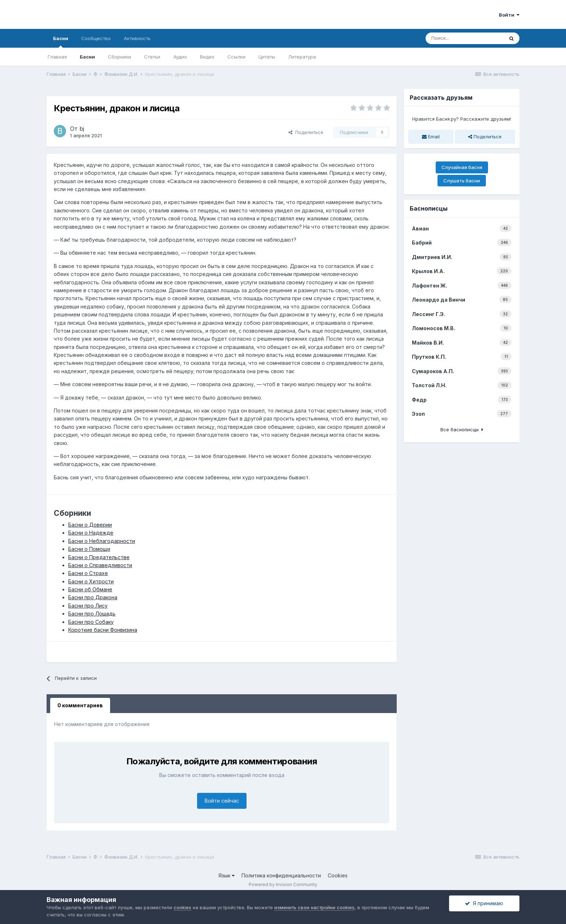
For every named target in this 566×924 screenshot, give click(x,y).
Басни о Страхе (88, 573)
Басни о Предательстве (99, 557)
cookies (182, 907)
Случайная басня (462, 167)
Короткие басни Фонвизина (103, 630)
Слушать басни (462, 181)
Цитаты (267, 57)
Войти (509, 15)
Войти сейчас (222, 801)
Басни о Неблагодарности (102, 541)
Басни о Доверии (90, 525)
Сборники (119, 57)
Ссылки (236, 57)
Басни (61, 42)
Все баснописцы (462, 429)
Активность (137, 38)
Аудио (180, 57)
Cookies (338, 875)
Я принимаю (484, 903)
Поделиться (306, 132)
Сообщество (96, 38)
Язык (227, 875)
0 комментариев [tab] (80, 705)
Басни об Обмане (90, 589)
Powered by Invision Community (283, 884)
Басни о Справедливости (100, 565)
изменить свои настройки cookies (314, 907)
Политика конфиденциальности (281, 875)
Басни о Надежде (91, 533)
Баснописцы (429, 208)
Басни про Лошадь (92, 614)
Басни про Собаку (91, 622)
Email (431, 137)
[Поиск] (465, 38)
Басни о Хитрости (91, 581)
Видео (207, 57)
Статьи (152, 57)
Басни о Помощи (89, 549)
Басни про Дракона (93, 597)
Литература (302, 57)
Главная (57, 57)
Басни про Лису (88, 606)
